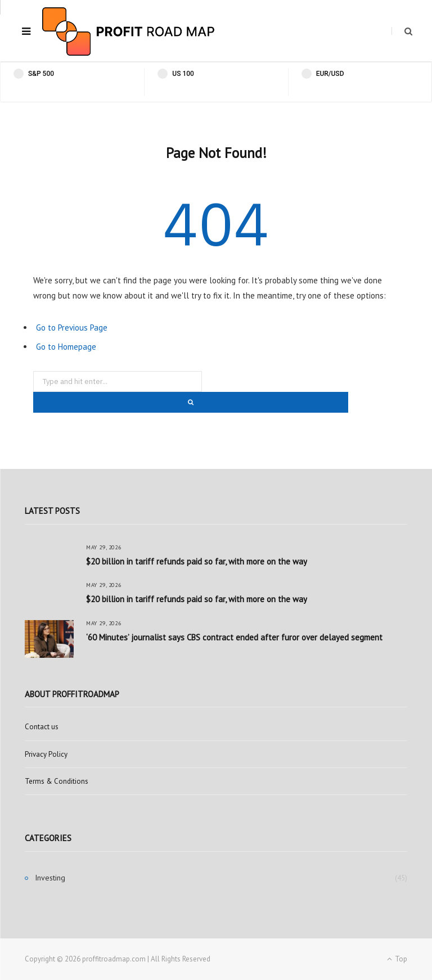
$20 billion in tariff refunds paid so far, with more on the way (197, 561)
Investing (50, 878)
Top (397, 959)
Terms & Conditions (57, 781)
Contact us (42, 727)
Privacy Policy (46, 754)
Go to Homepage (66, 347)
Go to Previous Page (72, 328)
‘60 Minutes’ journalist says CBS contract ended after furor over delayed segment (234, 637)
